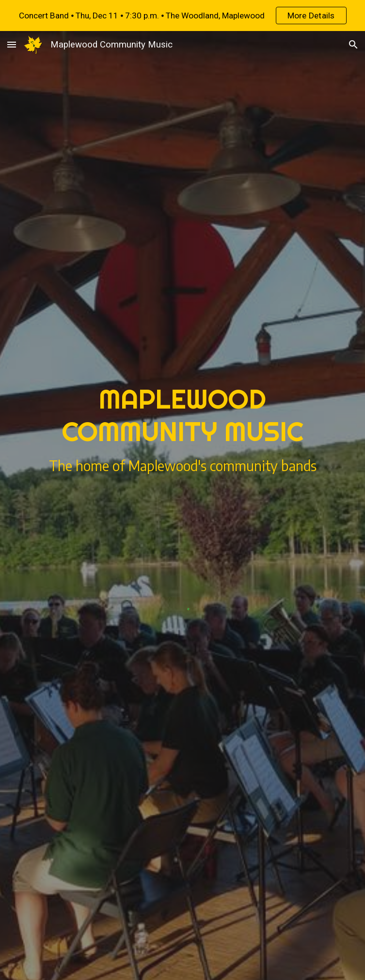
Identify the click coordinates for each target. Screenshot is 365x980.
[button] (12, 44)
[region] (182, 16)
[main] (182, 415)
